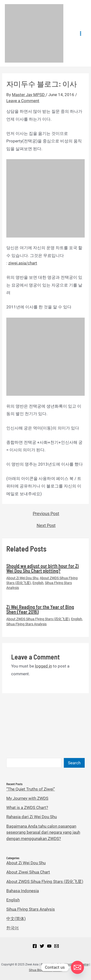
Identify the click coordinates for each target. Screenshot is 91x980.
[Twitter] (42, 946)
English (38, 583)
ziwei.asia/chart (23, 263)
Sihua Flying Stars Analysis (26, 624)
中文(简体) (16, 919)
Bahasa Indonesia (23, 891)
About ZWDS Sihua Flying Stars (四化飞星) (38, 619)
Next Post (46, 526)
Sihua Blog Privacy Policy (45, 970)
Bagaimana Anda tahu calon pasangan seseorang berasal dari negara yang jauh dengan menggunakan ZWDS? (43, 832)
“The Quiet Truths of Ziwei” (31, 789)
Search (74, 763)
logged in (43, 666)
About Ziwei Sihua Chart (28, 872)
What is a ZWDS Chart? (27, 807)
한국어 (12, 928)
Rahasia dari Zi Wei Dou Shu (32, 817)
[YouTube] (49, 946)
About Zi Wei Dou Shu (22, 578)
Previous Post (46, 514)
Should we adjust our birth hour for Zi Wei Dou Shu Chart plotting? (43, 568)
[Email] (57, 946)
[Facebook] (35, 946)
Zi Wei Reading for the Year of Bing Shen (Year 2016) (40, 609)
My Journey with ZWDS (27, 798)
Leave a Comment (23, 101)
